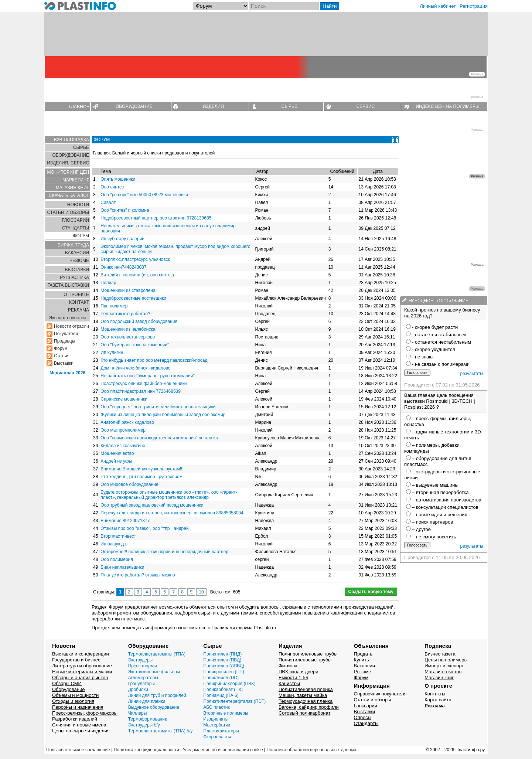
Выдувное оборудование (154, 707)
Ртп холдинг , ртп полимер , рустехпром (141, 477)
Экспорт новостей (67, 318)
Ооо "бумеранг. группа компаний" (135, 345)
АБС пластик (216, 707)
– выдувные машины (435, 485)
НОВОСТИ (78, 205)
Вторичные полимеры (226, 713)
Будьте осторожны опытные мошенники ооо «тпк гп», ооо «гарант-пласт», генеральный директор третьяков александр (169, 495)
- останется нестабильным (441, 342)
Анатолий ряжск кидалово (127, 422)
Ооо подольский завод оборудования (139, 321)
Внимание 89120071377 (125, 521)
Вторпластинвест (118, 536)
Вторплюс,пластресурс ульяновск (135, 259)
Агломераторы (143, 678)
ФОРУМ (81, 236)
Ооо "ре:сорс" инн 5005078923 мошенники (144, 195)
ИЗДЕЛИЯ (213, 106)
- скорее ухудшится (434, 349)
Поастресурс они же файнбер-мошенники (144, 384)
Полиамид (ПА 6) (221, 695)
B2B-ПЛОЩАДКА (71, 140)
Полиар (108, 283)
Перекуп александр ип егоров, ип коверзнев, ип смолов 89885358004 (172, 513)
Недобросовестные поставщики (133, 298)
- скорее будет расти (435, 327)
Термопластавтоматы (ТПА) (157, 654)
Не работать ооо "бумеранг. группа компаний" (147, 376)
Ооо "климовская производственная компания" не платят (159, 438)
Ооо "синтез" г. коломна (125, 210)
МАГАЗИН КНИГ (72, 188)
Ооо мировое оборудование (129, 484)
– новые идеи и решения (440, 515)
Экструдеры (141, 660)
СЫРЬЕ (289, 106)
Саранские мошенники (124, 399)
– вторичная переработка (440, 492)
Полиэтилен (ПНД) (222, 654)
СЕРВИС (365, 106)
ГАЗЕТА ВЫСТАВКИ (68, 285)
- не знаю (422, 357)
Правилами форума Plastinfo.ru (243, 628)
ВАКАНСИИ (77, 253)
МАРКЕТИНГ (76, 180)
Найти (330, 6)
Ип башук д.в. (115, 544)
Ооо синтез (112, 187)
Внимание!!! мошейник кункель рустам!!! (142, 469)
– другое (421, 529)
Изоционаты (216, 719)
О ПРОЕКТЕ (76, 295)
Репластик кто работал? (125, 314)
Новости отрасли (71, 326)
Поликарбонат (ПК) (223, 690)
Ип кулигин (112, 353)
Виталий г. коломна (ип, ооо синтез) (137, 275)
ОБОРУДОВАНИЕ (134, 106)
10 (201, 592)
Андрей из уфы (116, 461)
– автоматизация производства (447, 500)
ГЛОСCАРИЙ (75, 220)
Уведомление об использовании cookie (223, 750)
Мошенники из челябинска (128, 329)
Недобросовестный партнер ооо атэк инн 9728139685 (156, 218)
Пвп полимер (114, 306)
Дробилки (138, 690)
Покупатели (66, 334)
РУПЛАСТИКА (74, 278)
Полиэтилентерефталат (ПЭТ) (234, 701)
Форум (61, 348)
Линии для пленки (147, 701)
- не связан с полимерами (441, 364)
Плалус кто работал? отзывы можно (138, 575)
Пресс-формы (143, 666)
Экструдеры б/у (144, 725)
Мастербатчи (217, 725)
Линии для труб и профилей (157, 695)
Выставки (64, 363)
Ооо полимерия (117, 559)
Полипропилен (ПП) (224, 672)
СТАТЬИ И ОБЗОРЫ (68, 212)
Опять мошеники (118, 179)
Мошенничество (117, 453)
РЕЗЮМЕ (79, 261)
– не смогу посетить (434, 537)
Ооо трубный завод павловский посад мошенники (152, 505)
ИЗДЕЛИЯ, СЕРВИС (68, 163)
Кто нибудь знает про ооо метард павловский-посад (154, 360)
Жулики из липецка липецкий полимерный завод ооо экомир (163, 415)
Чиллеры (138, 713)
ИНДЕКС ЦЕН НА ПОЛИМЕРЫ (447, 106)
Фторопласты (217, 737)
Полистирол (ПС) (221, 678)
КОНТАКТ (79, 302)
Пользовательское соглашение (78, 750)
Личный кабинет (438, 6)
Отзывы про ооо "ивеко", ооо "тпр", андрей (144, 528)
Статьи (61, 356)
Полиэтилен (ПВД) (222, 660)
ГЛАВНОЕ (79, 107)
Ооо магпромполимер (123, 430)
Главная (101, 153)
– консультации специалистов (445, 507)
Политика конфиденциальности (146, 750)
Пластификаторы (221, 731)
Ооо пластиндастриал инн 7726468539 (141, 391)
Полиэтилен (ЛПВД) (224, 666)
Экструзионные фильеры (154, 672)
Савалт (108, 202)
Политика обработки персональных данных (312, 750)
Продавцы (64, 341)
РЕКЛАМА (79, 310)
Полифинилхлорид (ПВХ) (229, 684)
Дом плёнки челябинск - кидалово (135, 368)
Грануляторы (141, 684)
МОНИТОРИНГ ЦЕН (68, 172)
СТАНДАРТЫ (76, 228)
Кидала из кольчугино (123, 446)
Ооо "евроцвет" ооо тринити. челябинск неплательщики (158, 407)
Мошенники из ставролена (128, 290)
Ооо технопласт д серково (128, 337)
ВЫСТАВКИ (77, 270)
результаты (472, 374)
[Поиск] (284, 6)
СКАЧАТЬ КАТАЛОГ (69, 195)
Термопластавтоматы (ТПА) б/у (161, 731)
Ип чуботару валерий (122, 239)
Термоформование (148, 719)
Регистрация (474, 6)
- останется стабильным (439, 335)
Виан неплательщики (122, 567)
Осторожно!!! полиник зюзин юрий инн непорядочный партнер (164, 552)
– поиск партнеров (432, 522)
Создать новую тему (371, 592)
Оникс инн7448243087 (123, 267)
